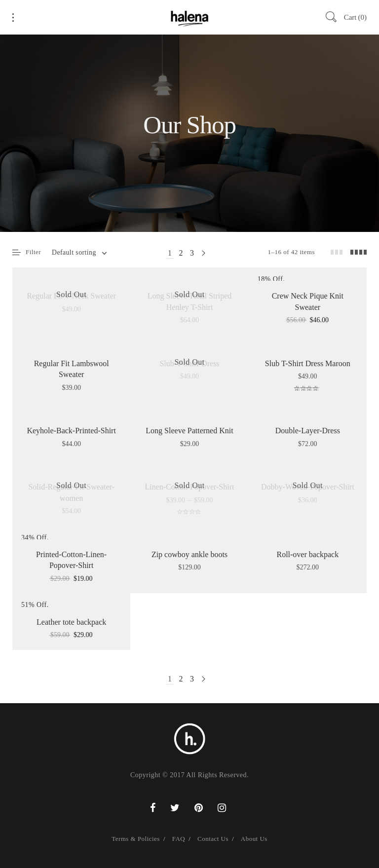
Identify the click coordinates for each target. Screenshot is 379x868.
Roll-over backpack (307, 554)
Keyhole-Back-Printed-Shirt (71, 431)
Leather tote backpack (71, 622)
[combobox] (79, 253)
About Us (254, 839)
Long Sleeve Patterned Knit (189, 431)
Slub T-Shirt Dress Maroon (308, 363)
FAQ (179, 839)
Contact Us (213, 839)
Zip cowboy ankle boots (189, 554)
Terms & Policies (136, 839)
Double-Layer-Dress (308, 431)
